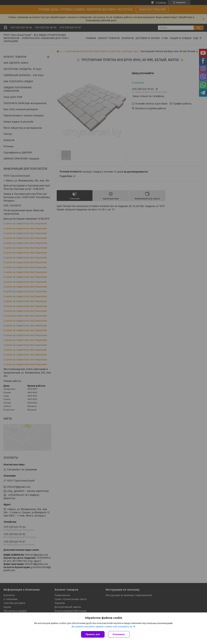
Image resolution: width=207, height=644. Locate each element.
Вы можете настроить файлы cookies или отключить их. (102, 627)
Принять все (93, 634)
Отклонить (119, 634)
